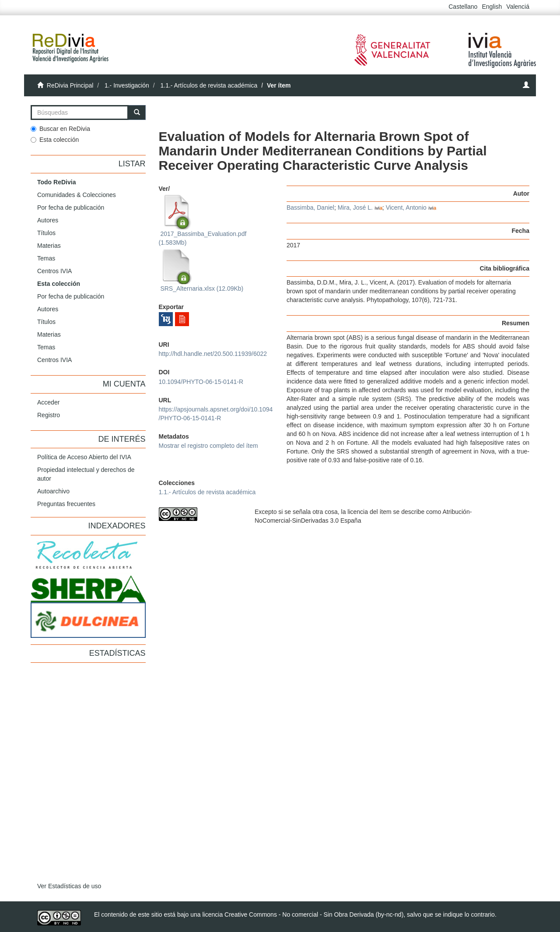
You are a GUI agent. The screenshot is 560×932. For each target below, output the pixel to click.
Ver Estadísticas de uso (69, 886)
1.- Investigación (127, 85)
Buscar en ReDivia (60, 129)
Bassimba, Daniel (310, 208)
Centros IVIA (54, 271)
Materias (49, 246)
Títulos (46, 233)
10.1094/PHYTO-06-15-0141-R (201, 382)
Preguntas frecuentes (66, 504)
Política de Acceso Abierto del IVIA (84, 457)
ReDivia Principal (70, 85)
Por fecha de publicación (71, 208)
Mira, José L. (355, 208)
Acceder (48, 402)
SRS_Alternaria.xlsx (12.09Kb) (201, 271)
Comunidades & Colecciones (77, 195)
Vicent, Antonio (406, 208)
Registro (49, 415)
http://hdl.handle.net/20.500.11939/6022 (213, 354)
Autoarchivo (53, 491)
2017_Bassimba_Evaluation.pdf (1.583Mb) (203, 220)
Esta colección (55, 140)
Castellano (463, 7)
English (492, 7)
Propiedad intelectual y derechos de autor (86, 474)
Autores (48, 220)
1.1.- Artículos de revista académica (209, 85)
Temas (46, 258)
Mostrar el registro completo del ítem (208, 446)
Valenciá (518, 7)
